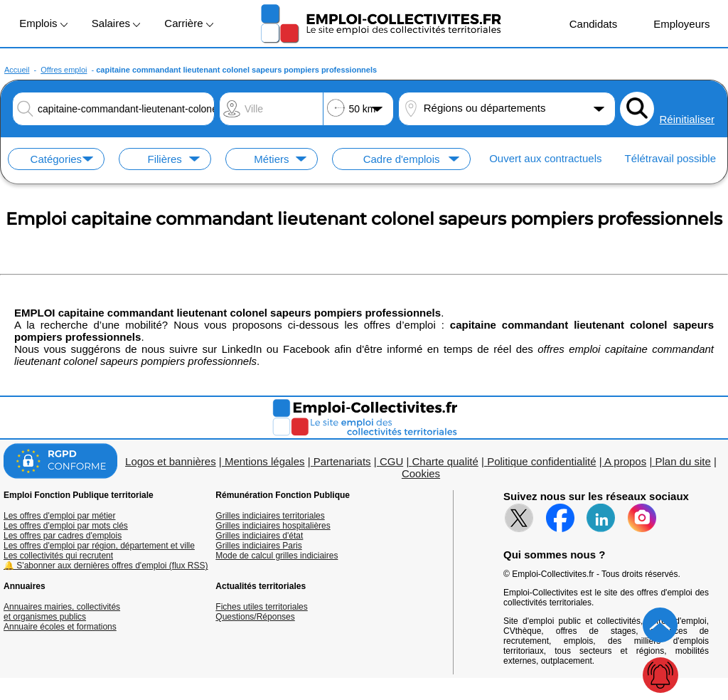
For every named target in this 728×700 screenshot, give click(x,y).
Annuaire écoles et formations (60, 627)
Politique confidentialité (541, 461)
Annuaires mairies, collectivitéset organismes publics (62, 612)
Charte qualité (445, 461)
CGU (391, 461)
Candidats (586, 23)
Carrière (188, 23)
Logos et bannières (171, 461)
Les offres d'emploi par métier (59, 516)
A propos (625, 461)
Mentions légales (265, 461)
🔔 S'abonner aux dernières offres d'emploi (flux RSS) (106, 566)
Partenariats (342, 461)
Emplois (43, 23)
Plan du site (682, 461)
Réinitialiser (687, 119)
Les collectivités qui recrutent (58, 556)
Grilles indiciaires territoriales (270, 516)
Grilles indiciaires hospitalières (273, 526)
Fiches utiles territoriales (261, 607)
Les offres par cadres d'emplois (63, 536)
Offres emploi (64, 70)
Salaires (116, 23)
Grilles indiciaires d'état (259, 536)
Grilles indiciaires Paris (258, 546)
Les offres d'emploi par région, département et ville (99, 546)
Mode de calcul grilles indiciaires (277, 556)
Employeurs (674, 23)
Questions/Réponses (255, 617)
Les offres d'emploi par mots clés (66, 526)
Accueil (17, 70)
